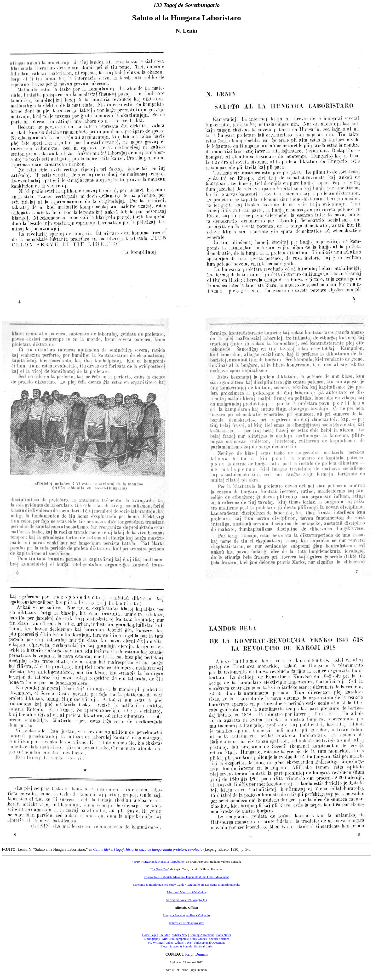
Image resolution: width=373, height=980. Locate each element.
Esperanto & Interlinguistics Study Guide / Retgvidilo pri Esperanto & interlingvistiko (186, 885)
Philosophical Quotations (209, 943)
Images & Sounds (181, 946)
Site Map (164, 935)
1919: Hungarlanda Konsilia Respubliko (159, 862)
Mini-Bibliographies (175, 939)
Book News (224, 935)
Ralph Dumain (196, 954)
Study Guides (198, 939)
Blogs (164, 946)
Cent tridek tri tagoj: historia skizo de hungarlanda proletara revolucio (148, 849)
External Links (204, 946)
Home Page (149, 935)
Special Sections (219, 939)
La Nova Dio (160, 869)
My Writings (156, 943)
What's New (180, 935)
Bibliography (152, 939)
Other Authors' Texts (179, 943)
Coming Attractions (202, 935)
